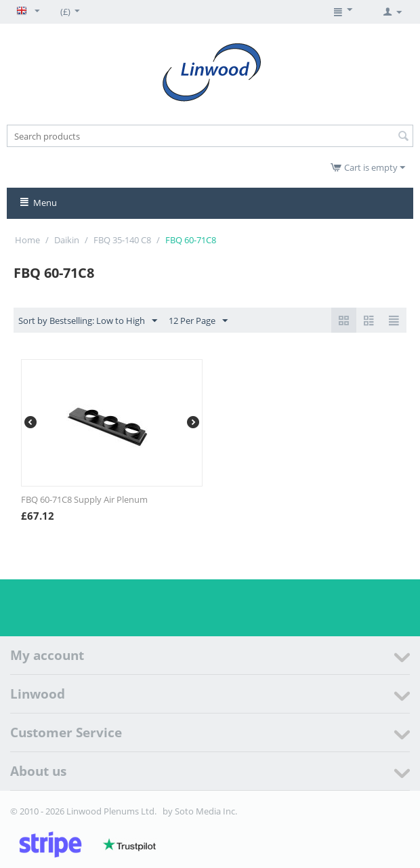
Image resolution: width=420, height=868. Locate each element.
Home (27, 240)
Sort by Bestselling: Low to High (88, 321)
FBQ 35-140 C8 (122, 240)
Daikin (67, 240)
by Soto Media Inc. (200, 811)
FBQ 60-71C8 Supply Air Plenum (84, 499)
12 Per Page (198, 321)
